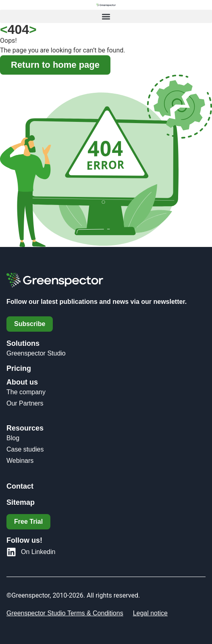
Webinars (20, 461)
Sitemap (21, 502)
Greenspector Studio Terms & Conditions (65, 613)
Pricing (19, 368)
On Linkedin (38, 552)
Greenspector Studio (36, 353)
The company (26, 392)
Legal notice (150, 613)
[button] (106, 16)
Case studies (25, 449)
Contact (20, 486)
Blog (13, 438)
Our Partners (25, 403)
